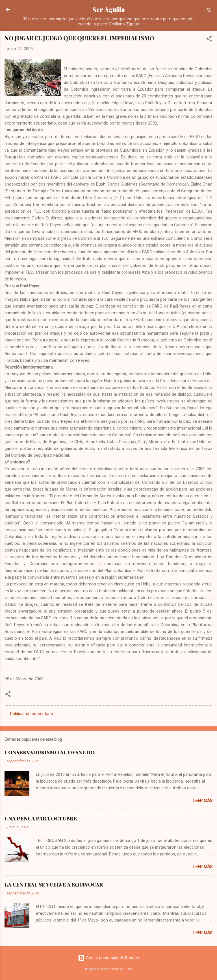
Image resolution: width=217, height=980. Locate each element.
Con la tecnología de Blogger (109, 958)
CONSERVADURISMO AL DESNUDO (50, 752)
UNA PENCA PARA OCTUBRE (41, 818)
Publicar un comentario (32, 714)
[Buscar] (209, 11)
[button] (209, 40)
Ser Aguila (109, 9)
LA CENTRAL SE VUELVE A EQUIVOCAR (54, 885)
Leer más (203, 801)
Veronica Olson (122, 969)
